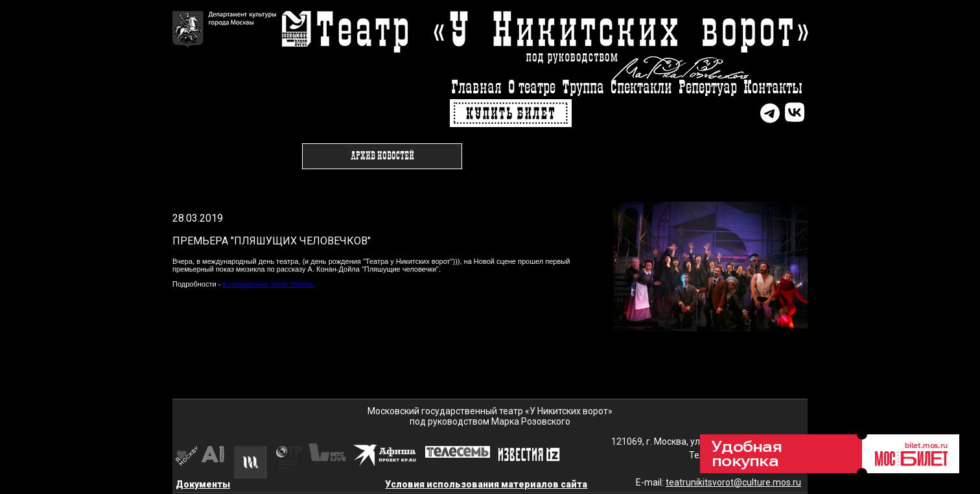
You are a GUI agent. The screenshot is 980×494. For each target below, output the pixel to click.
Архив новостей (382, 156)
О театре (532, 88)
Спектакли (641, 88)
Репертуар (708, 88)
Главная (476, 88)
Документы (203, 484)
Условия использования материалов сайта (486, 484)
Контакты (773, 88)
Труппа (583, 88)
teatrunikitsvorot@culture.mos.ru (733, 482)
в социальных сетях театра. (268, 284)
